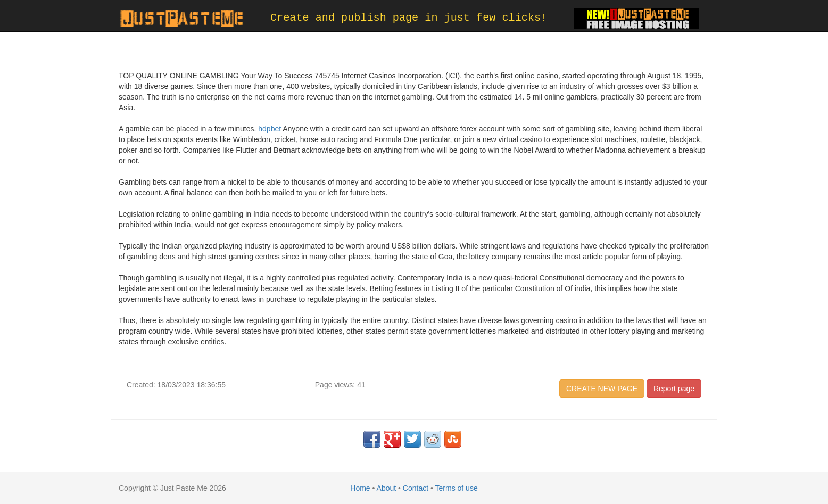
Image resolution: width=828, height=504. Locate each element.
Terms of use (457, 488)
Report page (674, 389)
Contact (416, 488)
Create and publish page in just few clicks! (409, 18)
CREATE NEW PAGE (602, 389)
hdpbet (270, 129)
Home (360, 488)
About (387, 488)
